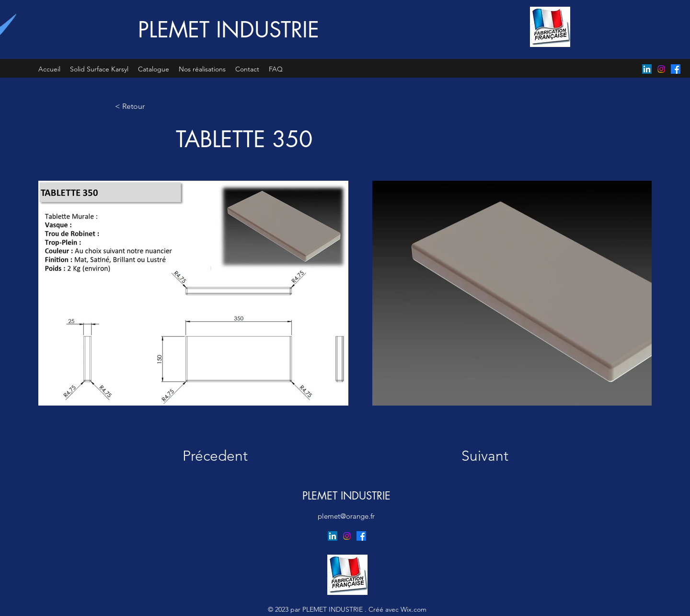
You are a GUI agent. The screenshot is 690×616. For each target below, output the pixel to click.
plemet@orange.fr (346, 516)
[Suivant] (476, 456)
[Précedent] (221, 456)
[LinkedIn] (647, 69)
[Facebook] (676, 69)
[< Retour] (147, 106)
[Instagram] (661, 69)
